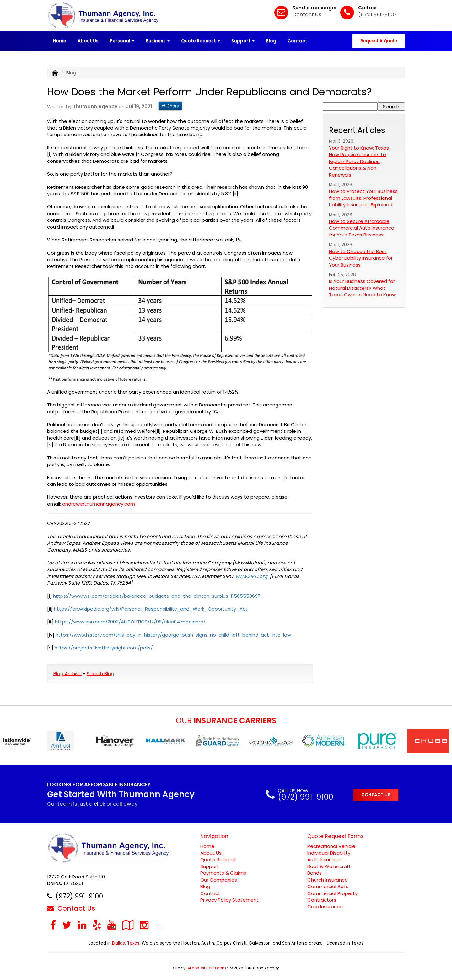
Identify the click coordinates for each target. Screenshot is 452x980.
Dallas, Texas (126, 943)
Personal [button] (122, 41)
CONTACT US (376, 795)
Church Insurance (328, 880)
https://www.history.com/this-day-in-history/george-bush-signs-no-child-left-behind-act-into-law (173, 635)
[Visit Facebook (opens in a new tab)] (53, 925)
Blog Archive (67, 673)
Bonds (315, 873)
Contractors (322, 900)
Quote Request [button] (201, 41)
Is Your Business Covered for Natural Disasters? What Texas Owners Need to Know (362, 288)
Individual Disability (329, 853)
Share (170, 106)
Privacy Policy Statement (229, 900)
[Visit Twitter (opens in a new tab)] (67, 925)
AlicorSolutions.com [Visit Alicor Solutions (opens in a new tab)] (207, 968)
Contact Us (307, 15)
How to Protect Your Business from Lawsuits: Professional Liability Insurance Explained (363, 198)
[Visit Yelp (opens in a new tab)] (97, 925)
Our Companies (219, 880)
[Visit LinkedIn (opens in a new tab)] (82, 925)
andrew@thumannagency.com (99, 504)
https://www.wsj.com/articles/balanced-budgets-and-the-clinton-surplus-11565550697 (157, 596)
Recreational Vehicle (331, 846)
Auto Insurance (325, 859)
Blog (271, 41)
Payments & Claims (223, 873)
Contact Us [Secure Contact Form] (71, 908)
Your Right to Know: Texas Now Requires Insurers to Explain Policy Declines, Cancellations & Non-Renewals (359, 161)
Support (210, 866)
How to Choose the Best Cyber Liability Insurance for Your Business (361, 258)
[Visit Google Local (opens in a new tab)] (128, 925)
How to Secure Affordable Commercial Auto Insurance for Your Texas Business (362, 228)
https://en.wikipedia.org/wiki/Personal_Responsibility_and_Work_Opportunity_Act (151, 609)
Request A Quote (379, 41)
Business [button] (158, 41)
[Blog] (160, 925)
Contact (297, 41)
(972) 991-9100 (377, 15)
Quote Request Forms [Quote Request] (336, 836)
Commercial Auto (328, 886)
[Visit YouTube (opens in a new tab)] (112, 925)
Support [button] (243, 41)
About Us (88, 41)
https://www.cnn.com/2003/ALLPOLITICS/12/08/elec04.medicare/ (130, 622)
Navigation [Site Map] (214, 836)
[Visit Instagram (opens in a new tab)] (144, 925)
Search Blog (100, 673)
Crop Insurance (325, 906)
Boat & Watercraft (329, 866)
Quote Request (218, 859)
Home (59, 41)
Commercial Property (332, 893)
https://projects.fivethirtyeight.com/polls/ (104, 648)
